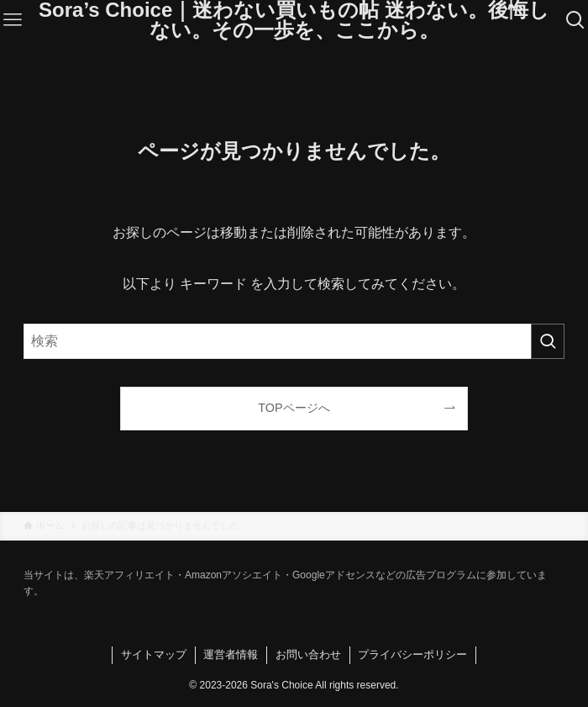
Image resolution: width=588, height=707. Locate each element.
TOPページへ (294, 408)
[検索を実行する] (548, 341)
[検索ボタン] (575, 20)
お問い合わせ (308, 654)
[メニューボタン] (13, 20)
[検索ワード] (294, 341)
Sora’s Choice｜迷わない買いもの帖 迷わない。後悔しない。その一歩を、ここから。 (294, 20)
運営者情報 (231, 654)
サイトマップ (154, 654)
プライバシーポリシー (412, 654)
